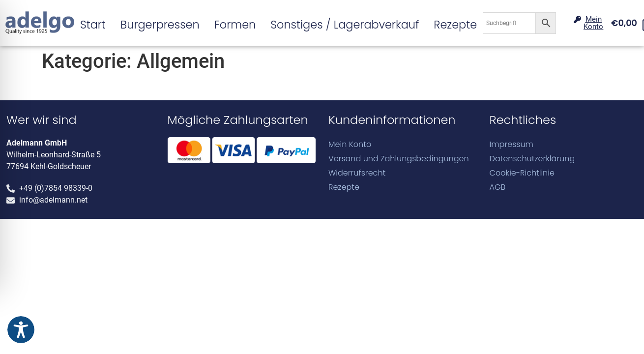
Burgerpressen (160, 25)
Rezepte (455, 25)
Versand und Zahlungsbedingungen (399, 159)
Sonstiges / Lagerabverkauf (345, 25)
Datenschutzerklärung (532, 159)
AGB (498, 188)
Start (93, 25)
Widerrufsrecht (357, 173)
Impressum (512, 144)
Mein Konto (350, 144)
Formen (235, 25)
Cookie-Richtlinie (522, 173)
